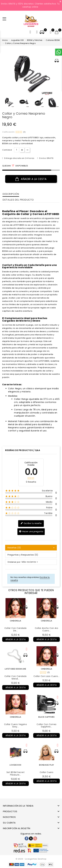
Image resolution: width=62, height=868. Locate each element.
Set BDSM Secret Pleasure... (16, 774)
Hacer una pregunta (31, 532)
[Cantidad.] (16, 150)
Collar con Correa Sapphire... (46, 726)
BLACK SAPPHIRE (46, 717)
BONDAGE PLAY (47, 765)
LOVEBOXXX (15, 765)
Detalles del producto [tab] (18, 200)
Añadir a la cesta (31, 179)
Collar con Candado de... (16, 629)
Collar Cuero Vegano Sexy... (16, 726)
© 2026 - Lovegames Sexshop (31, 859)
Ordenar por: (14, 562)
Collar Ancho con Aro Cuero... (47, 629)
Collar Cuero (47, 772)
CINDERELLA (16, 621)
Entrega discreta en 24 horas (19, 158)
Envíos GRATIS (46, 158)
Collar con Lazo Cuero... (46, 676)
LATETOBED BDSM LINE (15, 669)
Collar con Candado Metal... (16, 677)
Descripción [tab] (11, 194)
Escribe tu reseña (31, 523)
